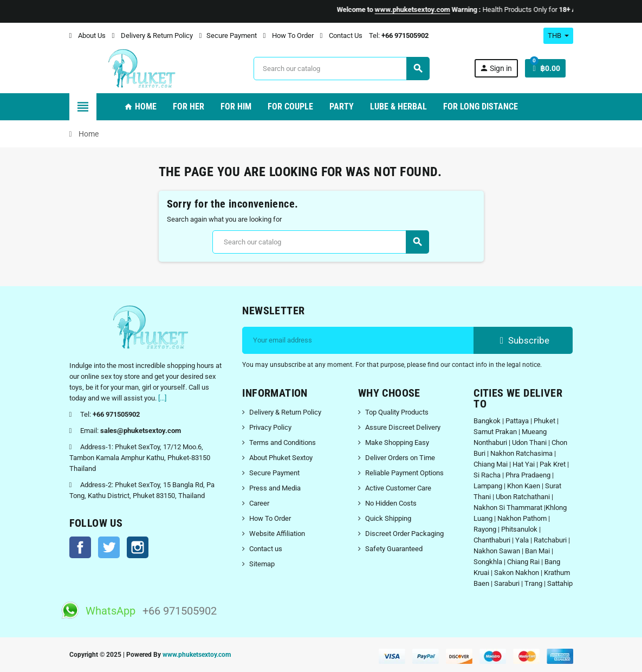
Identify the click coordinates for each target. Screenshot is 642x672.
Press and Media (275, 488)
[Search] (341, 69)
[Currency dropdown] (558, 36)
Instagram (138, 547)
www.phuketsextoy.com (197, 655)
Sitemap (262, 564)
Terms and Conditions (283, 442)
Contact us (266, 549)
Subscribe (523, 340)
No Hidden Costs (391, 503)
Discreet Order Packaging (404, 534)
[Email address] (358, 340)
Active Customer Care (398, 488)
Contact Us (341, 35)
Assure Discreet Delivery (403, 427)
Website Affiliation (277, 534)
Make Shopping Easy (397, 442)
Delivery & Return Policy (153, 35)
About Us (87, 35)
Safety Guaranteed (394, 549)
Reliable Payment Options (404, 473)
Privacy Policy (270, 427)
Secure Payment (228, 35)
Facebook (80, 547)
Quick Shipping (388, 518)
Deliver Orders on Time (400, 458)
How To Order (288, 35)
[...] (162, 398)
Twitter (109, 547)
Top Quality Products (397, 412)
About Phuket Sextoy (281, 458)
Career (259, 503)
